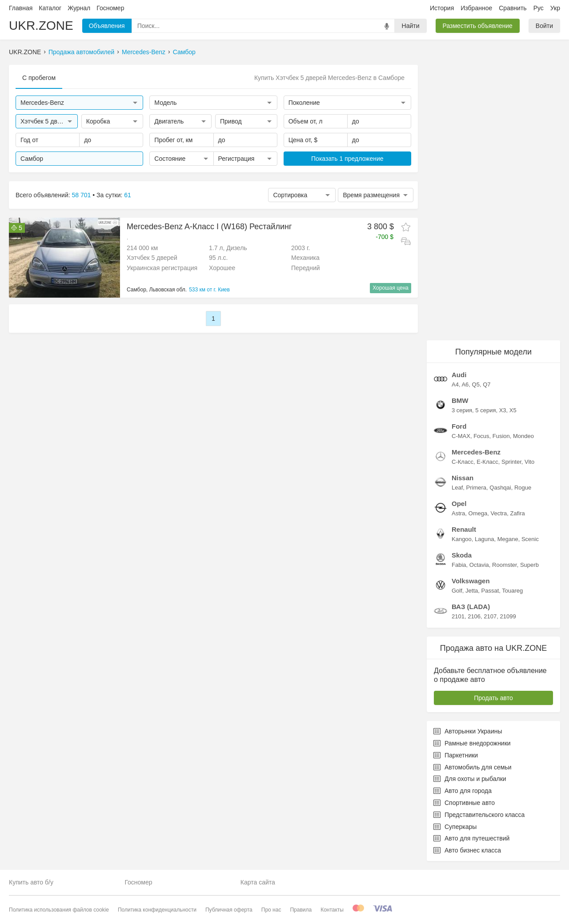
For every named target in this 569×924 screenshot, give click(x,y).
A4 (455, 384)
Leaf (457, 488)
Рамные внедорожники (472, 743)
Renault (464, 529)
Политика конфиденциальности (157, 910)
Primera (477, 488)
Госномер (110, 8)
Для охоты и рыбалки (470, 779)
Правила (301, 910)
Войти (544, 26)
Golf (457, 591)
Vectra (499, 513)
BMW (460, 400)
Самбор (184, 52)
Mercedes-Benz (144, 52)
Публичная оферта (229, 910)
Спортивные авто (464, 803)
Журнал (79, 8)
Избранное (476, 8)
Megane (508, 539)
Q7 (487, 384)
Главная (21, 8)
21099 (508, 616)
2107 (490, 616)
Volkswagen (471, 581)
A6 (465, 384)
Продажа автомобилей (81, 52)
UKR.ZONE (41, 26)
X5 (513, 410)
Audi (459, 375)
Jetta (472, 591)
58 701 (82, 195)
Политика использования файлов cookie (59, 910)
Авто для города (463, 791)
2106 (474, 616)
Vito (529, 462)
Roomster (505, 565)
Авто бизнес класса (467, 850)
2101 (458, 616)
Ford (459, 426)
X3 (503, 410)
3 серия (462, 410)
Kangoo (462, 539)
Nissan (463, 478)
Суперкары (455, 827)
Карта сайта (258, 882)
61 (128, 195)
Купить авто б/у (31, 882)
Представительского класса (479, 815)
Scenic (530, 539)
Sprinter (511, 462)
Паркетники (456, 755)
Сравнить (513, 8)
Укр (555, 8)
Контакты (332, 910)
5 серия (485, 410)
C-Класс (463, 462)
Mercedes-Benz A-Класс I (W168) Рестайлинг (209, 227)
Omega (478, 513)
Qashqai (500, 488)
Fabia (459, 565)
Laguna (484, 539)
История (442, 8)
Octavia (479, 565)
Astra (458, 513)
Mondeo (523, 436)
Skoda (462, 555)
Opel (459, 504)
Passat (490, 591)
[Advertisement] (493, 198)
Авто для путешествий (471, 838)
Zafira (518, 513)
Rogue (523, 488)
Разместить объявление (478, 26)
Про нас (271, 910)
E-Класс (487, 462)
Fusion (501, 436)
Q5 (476, 384)
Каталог (50, 8)
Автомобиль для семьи (472, 767)
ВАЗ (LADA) (471, 607)
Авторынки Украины (468, 731)
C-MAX (461, 436)
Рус (539, 8)
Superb (529, 565)
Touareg (512, 591)
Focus (481, 436)
